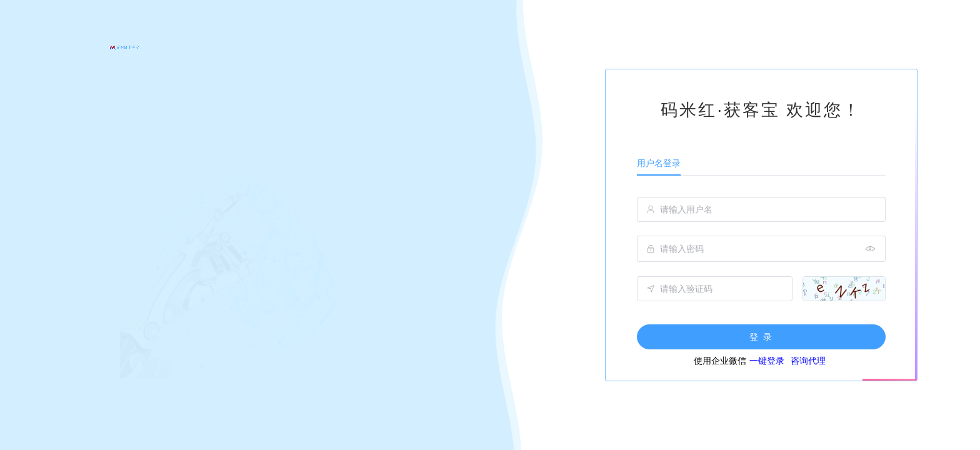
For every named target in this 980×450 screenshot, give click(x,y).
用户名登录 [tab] (659, 163)
